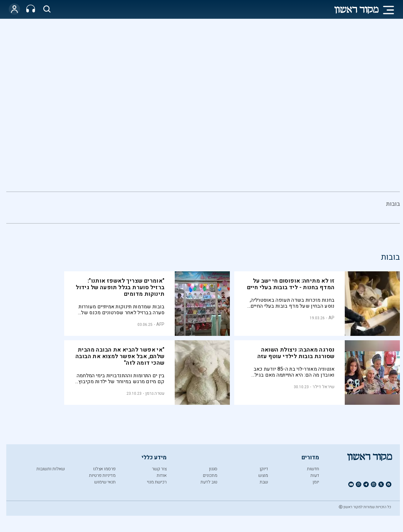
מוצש (263, 475)
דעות (315, 475)
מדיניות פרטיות (102, 475)
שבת (264, 482)
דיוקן (264, 469)
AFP (160, 324)
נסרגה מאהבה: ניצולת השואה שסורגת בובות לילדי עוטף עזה (296, 353)
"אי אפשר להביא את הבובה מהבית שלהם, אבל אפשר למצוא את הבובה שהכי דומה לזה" (120, 356)
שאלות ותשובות (51, 469)
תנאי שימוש (105, 482)
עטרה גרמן (155, 393)
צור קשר (159, 469)
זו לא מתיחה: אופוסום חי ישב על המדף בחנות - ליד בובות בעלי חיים (291, 284)
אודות (162, 475)
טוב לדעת (209, 482)
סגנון (213, 469)
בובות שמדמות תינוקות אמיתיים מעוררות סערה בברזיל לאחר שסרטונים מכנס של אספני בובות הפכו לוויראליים (121, 310)
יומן (316, 482)
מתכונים (210, 475)
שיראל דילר (323, 387)
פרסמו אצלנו (104, 469)
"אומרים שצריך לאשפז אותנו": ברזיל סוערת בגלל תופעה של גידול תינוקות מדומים (120, 287)
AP (332, 318)
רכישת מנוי (157, 482)
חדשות (313, 469)
